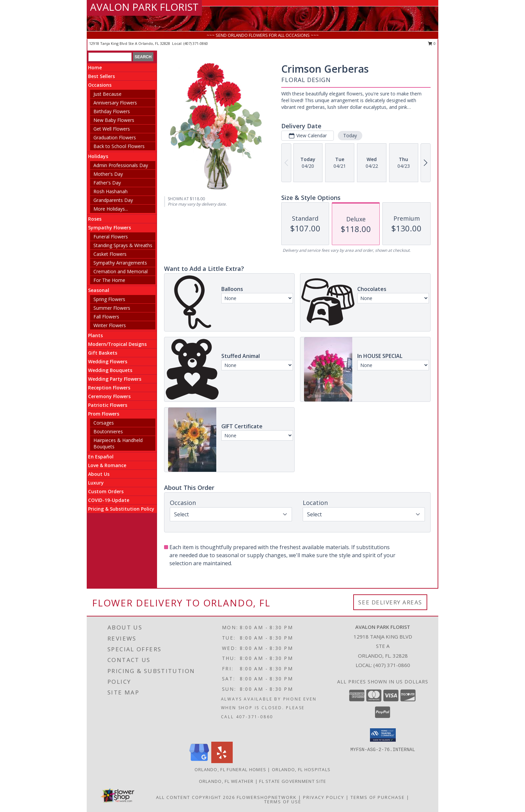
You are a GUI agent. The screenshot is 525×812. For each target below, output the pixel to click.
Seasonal (99, 290)
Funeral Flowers (111, 237)
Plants (95, 335)
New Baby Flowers (114, 120)
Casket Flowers (110, 254)
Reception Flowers (109, 388)
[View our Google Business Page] (199, 761)
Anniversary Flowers (115, 103)
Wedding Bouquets (110, 370)
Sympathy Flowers (109, 228)
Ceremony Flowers (109, 396)
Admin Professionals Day (121, 165)
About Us (99, 474)
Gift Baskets (103, 353)
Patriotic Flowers (108, 405)
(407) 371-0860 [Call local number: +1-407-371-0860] (196, 43)
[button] (383, 735)
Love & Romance (107, 465)
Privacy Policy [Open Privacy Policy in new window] (324, 797)
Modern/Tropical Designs (117, 344)
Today (350, 135)
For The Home (109, 280)
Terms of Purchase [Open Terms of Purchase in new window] (378, 797)
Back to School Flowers (119, 146)
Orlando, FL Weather (226, 781)
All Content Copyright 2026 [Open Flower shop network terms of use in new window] (196, 797)
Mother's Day (108, 174)
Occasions (100, 85)
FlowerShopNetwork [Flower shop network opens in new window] (267, 797)
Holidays (98, 156)
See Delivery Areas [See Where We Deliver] (390, 602)
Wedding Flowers (108, 361)
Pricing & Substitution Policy (121, 509)
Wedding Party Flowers (115, 379)
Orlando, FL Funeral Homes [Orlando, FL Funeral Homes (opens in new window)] (231, 769)
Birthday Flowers (112, 111)
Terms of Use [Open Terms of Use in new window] (283, 802)
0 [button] (432, 43)
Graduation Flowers (115, 137)
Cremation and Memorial (121, 271)
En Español (101, 457)
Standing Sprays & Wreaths (123, 245)
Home (95, 67)
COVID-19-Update (109, 500)
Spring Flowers (109, 299)
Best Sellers (101, 76)
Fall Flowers (106, 317)
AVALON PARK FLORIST (144, 7)
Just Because (107, 94)
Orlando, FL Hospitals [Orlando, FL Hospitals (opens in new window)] (301, 769)
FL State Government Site (293, 781)
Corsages (104, 423)
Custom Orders (106, 491)
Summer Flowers (112, 308)
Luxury (96, 483)
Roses (95, 219)
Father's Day (107, 183)
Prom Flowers (104, 414)
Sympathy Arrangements (120, 263)
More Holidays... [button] (111, 209)
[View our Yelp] (222, 761)
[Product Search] (110, 57)
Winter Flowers (110, 325)
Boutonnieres (108, 431)
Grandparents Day (113, 200)
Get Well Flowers (112, 129)
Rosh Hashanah (110, 191)
